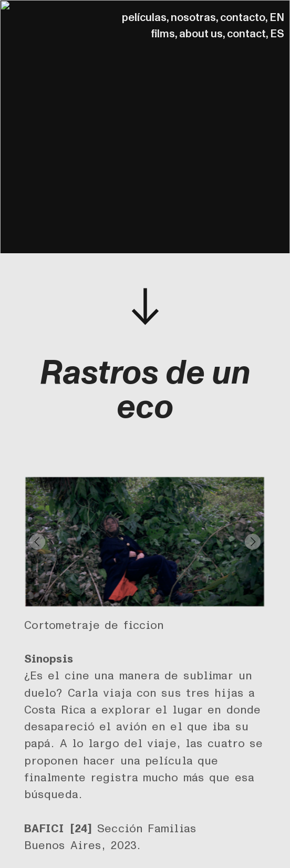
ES (277, 34)
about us (201, 34)
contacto (243, 18)
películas (144, 18)
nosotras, (194, 18)
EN (277, 18)
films (163, 34)
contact (246, 34)
